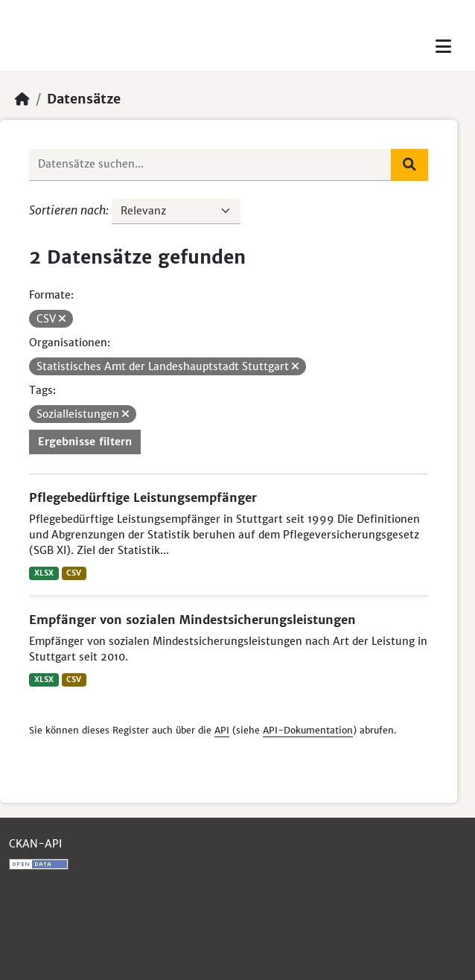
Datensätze (84, 99)
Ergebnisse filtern (85, 442)
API (222, 730)
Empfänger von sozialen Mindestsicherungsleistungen (192, 620)
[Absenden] (409, 165)
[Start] (22, 99)
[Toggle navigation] (443, 47)
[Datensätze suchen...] (210, 165)
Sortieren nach (67, 210)
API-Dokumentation (308, 730)
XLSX (44, 573)
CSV (74, 573)
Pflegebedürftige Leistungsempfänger (143, 497)
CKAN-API (35, 844)
